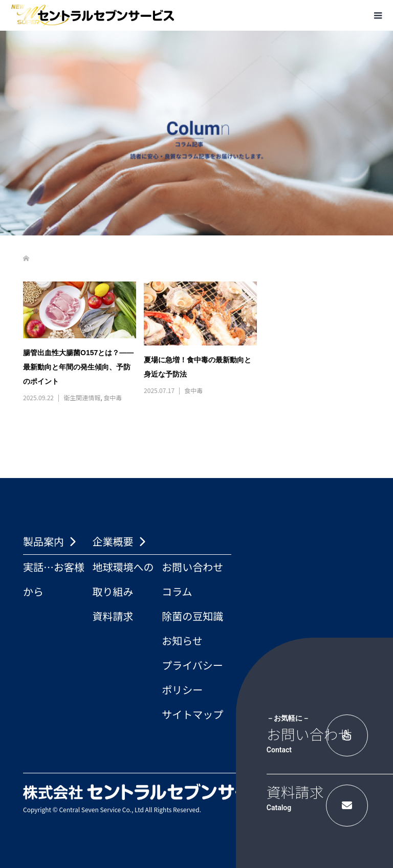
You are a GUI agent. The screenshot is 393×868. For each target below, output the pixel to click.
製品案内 (43, 541)
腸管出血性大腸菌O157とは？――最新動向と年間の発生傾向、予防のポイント (78, 367)
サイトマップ (192, 714)
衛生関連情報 (82, 397)
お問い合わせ (192, 567)
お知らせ (182, 641)
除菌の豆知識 (192, 616)
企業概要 (113, 541)
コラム (177, 591)
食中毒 (113, 397)
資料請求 (113, 616)
